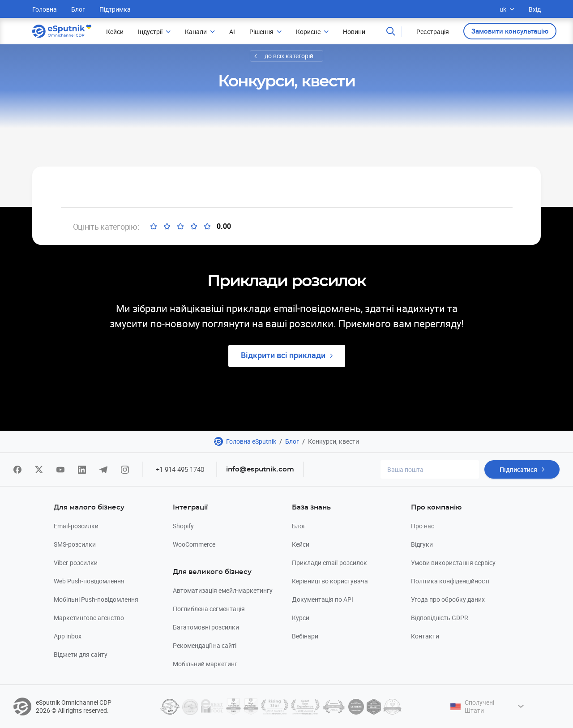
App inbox (68, 636)
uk (507, 9)
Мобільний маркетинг (205, 664)
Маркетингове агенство (89, 618)
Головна (45, 9)
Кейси (301, 544)
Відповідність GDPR (440, 618)
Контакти (425, 636)
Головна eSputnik (251, 441)
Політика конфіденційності (450, 581)
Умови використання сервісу (453, 563)
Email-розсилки (76, 526)
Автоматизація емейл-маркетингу (223, 590)
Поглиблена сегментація (209, 609)
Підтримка (115, 9)
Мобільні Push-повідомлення (96, 599)
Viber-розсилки (76, 563)
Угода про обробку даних (448, 599)
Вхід (535, 9)
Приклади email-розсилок (329, 563)
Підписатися (518, 469)
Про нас (423, 526)
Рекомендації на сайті (205, 645)
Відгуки (422, 544)
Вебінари (305, 636)
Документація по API (323, 599)
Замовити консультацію (510, 31)
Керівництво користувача (330, 581)
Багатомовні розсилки (206, 627)
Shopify (183, 526)
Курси (301, 618)
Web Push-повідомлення (89, 581)
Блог (78, 9)
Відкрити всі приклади (283, 355)
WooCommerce (194, 544)
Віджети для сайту (81, 654)
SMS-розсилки (75, 544)
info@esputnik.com (260, 469)
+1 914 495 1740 (180, 469)
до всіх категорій (289, 56)
